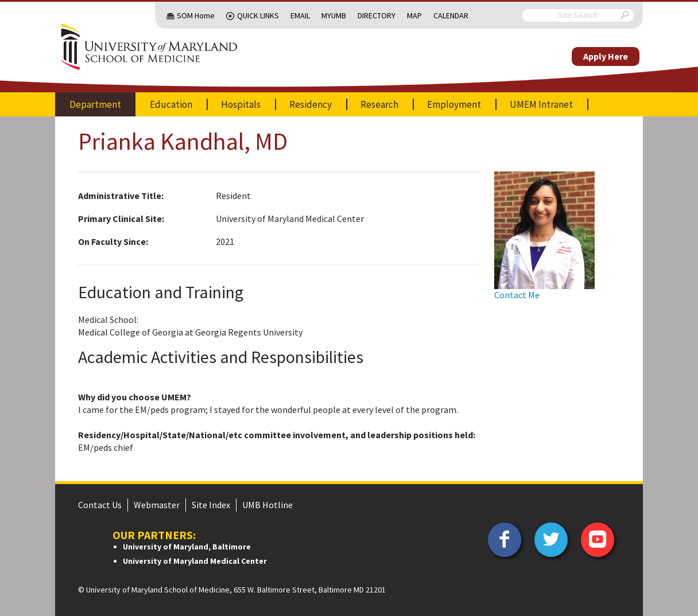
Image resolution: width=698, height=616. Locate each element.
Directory (377, 15)
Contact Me (517, 295)
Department (95, 104)
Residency (311, 104)
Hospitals (241, 104)
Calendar (451, 15)
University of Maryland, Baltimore (187, 547)
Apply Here (606, 56)
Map (414, 15)
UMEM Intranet (541, 104)
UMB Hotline (267, 505)
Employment (454, 104)
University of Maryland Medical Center (195, 561)
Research (379, 104)
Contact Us (100, 505)
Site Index (211, 505)
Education (171, 104)
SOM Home (196, 15)
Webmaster (157, 505)
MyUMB (334, 15)
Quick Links (258, 15)
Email (300, 15)
